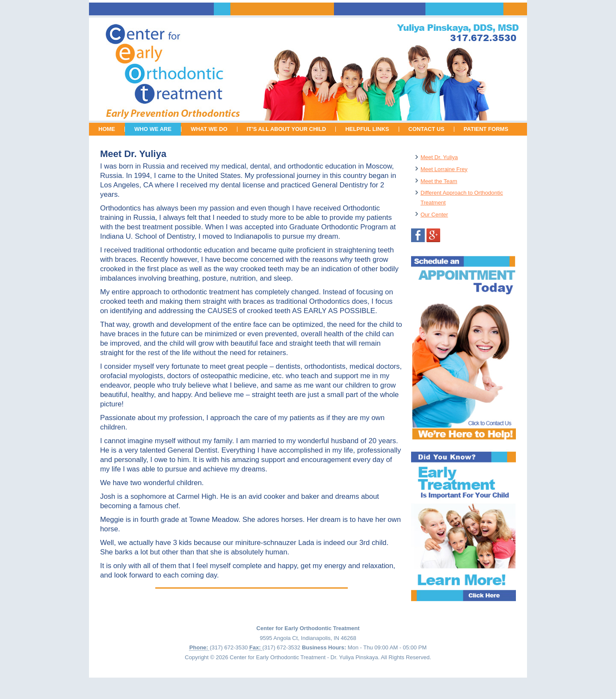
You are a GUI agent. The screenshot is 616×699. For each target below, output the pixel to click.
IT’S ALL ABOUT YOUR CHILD (287, 129)
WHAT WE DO (209, 129)
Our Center (434, 215)
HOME (107, 129)
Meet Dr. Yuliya (439, 157)
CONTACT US (426, 129)
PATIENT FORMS (486, 129)
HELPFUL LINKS (367, 129)
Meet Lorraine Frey (444, 169)
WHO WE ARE (153, 129)
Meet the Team (439, 181)
